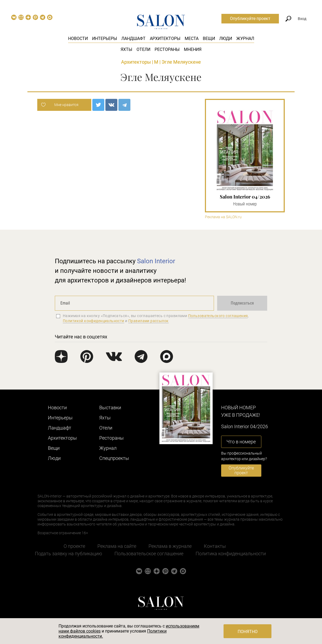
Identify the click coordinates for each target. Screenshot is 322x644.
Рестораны (167, 49)
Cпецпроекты (114, 458)
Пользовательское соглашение (149, 554)
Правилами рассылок (148, 321)
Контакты (215, 546)
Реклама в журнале (170, 546)
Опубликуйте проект (250, 19)
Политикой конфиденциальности (94, 321)
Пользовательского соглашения (218, 316)
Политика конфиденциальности (231, 554)
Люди (226, 39)
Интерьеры (105, 39)
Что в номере (241, 442)
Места (192, 39)
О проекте (74, 546)
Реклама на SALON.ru (223, 217)
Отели (143, 49)
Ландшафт (133, 39)
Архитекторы (165, 39)
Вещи (209, 39)
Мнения (193, 49)
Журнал (245, 39)
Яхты (126, 49)
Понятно (248, 632)
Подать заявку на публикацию (69, 554)
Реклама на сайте (117, 546)
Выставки (110, 408)
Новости (78, 39)
